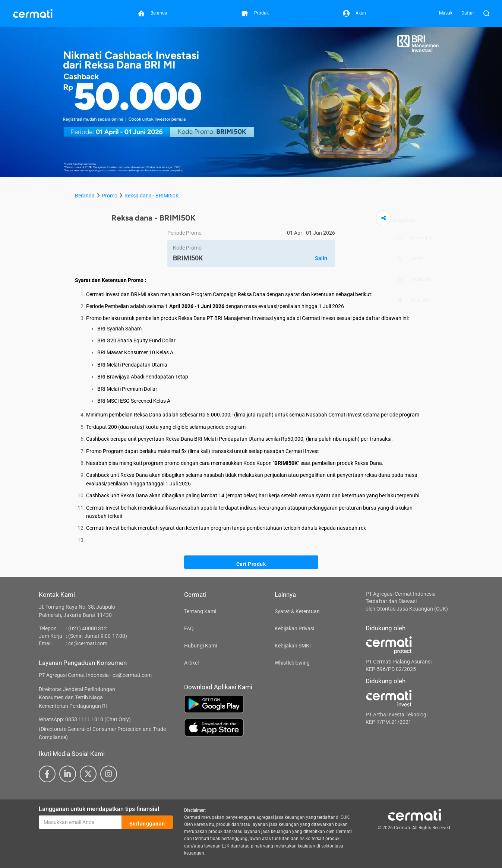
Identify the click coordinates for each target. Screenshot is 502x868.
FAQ (189, 628)
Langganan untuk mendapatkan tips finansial (99, 809)
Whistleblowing (292, 663)
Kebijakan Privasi (294, 628)
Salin (321, 258)
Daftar (468, 13)
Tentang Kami (200, 611)
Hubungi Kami (201, 646)
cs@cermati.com (88, 643)
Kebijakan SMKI (293, 646)
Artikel (191, 663)
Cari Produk (251, 563)
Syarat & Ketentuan (297, 611)
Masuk (446, 13)
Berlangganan (147, 823)
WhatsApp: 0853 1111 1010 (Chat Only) (85, 719)
